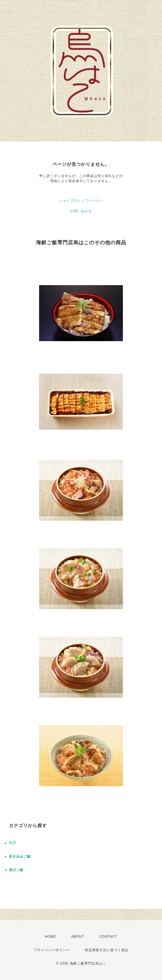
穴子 (13, 843)
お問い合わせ (81, 211)
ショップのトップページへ (81, 201)
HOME (50, 937)
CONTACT (108, 937)
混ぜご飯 (16, 870)
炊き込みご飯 (20, 856)
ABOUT (78, 937)
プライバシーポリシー (52, 950)
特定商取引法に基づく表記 (107, 950)
